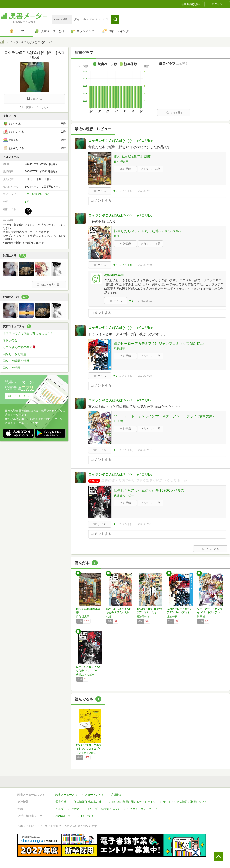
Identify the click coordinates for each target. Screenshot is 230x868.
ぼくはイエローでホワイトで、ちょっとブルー (89, 749)
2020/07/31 (145, 191)
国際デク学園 (11, 368)
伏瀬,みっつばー (124, 495)
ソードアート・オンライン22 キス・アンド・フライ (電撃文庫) (164, 416)
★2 (131, 301)
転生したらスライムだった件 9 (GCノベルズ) (149, 231)
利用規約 (117, 795)
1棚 (27, 202)
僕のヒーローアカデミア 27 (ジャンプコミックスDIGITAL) (159, 344)
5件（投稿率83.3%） (38, 194)
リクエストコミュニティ (142, 809)
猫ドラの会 (10, 340)
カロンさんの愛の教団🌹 (19, 347)
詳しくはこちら (19, 396)
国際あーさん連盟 (14, 354)
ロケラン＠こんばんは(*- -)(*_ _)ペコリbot (121, 141)
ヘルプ (60, 809)
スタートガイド (94, 795)
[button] (115, 19)
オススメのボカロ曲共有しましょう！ (28, 333)
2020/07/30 (145, 265)
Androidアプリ (64, 816)
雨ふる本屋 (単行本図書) (133, 157)
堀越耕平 (119, 349)
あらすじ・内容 (151, 169)
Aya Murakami (114, 275)
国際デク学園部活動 (16, 361)
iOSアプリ (87, 816)
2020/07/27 (145, 450)
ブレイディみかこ (86, 753)
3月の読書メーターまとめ (34, 107)
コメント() (126, 191)
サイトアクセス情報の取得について (185, 802)
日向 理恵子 (121, 162)
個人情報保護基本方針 (88, 802)
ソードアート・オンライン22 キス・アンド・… (210, 612)
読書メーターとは (66, 795)
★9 (115, 191)
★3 (115, 265)
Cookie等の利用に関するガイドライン (132, 802)
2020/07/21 (145, 524)
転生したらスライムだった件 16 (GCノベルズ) (150, 490)
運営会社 (61, 802)
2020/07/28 (145, 376)
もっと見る (174, 113)
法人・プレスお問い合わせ (103, 809)
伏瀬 (117, 236)
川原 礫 (118, 421)
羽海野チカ (143, 616)
